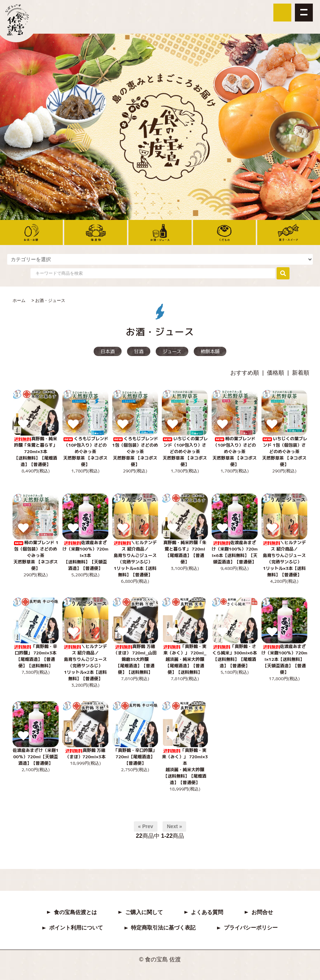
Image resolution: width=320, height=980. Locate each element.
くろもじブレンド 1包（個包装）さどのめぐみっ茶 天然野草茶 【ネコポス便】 (135, 451)
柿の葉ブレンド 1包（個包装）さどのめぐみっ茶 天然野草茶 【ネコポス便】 (36, 555)
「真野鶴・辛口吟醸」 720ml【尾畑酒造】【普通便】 (135, 757)
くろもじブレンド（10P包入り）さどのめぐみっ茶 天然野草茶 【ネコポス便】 (85, 451)
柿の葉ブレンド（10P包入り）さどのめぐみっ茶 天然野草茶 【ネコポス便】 (235, 451)
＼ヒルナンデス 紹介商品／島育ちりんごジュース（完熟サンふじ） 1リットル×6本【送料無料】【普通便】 (135, 559)
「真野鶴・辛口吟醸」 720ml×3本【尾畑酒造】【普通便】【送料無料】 (36, 656)
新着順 (301, 373)
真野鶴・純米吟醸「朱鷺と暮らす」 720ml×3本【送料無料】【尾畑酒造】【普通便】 (36, 451)
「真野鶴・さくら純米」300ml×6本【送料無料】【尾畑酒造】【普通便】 (235, 656)
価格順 (276, 373)
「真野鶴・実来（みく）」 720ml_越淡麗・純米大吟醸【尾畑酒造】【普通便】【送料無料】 (185, 659)
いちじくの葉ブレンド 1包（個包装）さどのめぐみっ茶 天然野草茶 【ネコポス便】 (284, 451)
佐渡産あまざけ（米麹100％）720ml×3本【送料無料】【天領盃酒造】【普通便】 (85, 555)
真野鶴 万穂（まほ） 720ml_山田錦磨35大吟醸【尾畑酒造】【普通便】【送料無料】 (135, 659)
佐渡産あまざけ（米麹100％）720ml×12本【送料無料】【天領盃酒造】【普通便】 (284, 659)
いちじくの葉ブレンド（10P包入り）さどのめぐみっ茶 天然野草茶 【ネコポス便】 (185, 451)
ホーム (19, 301)
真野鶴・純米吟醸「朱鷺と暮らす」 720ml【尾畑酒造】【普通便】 (185, 552)
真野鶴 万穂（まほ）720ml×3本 (86, 757)
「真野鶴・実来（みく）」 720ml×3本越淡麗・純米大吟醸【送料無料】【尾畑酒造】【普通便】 (185, 766)
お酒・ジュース (50, 301)
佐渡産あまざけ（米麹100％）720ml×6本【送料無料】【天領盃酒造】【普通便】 (235, 552)
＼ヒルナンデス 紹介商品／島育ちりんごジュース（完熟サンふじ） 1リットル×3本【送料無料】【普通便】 (284, 559)
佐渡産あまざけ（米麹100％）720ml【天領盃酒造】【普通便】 (36, 757)
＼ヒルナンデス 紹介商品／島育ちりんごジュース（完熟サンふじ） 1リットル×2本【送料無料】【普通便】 (85, 662)
